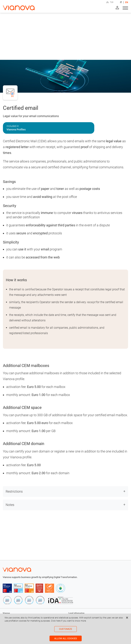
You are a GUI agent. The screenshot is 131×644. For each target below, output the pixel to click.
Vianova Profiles (16, 129)
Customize (65, 629)
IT (121, 2)
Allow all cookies (66, 638)
